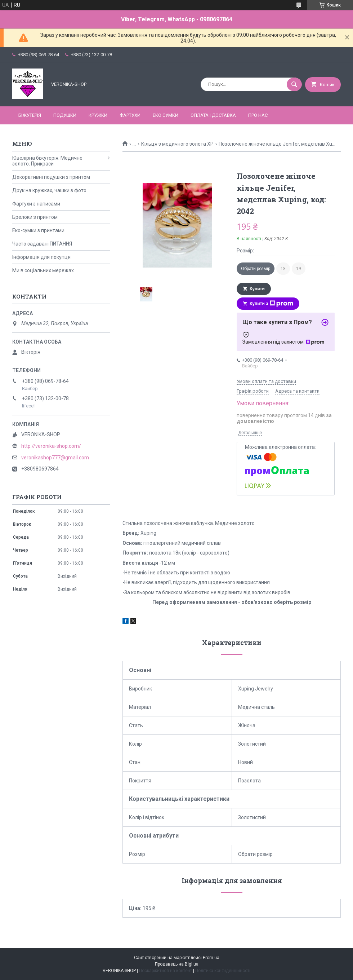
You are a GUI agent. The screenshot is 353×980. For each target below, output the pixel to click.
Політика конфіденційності (223, 971)
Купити (257, 289)
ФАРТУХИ (130, 115)
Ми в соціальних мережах (43, 270)
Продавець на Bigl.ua (177, 964)
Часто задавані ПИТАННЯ (42, 244)
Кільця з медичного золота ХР (177, 144)
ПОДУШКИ (65, 115)
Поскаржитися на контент (166, 971)
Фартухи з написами (36, 204)
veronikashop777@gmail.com (55, 458)
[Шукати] (294, 84)
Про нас (258, 115)
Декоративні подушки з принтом (51, 177)
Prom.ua (211, 958)
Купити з (271, 304)
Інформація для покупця (41, 257)
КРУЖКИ (98, 115)
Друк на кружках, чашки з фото (49, 190)
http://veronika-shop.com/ (51, 446)
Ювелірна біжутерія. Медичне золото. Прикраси (47, 161)
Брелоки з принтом (35, 217)
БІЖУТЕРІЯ (30, 115)
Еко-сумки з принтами (38, 230)
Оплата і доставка (213, 115)
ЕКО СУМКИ (166, 115)
